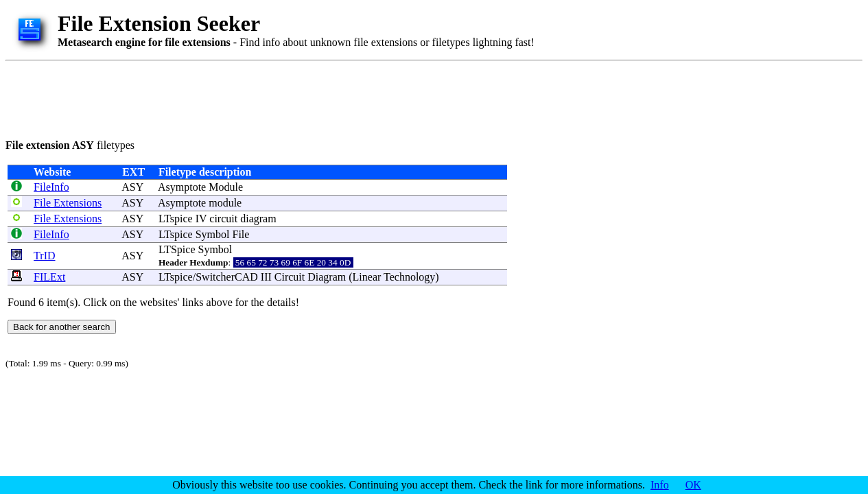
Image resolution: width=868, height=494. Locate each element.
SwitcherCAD (227, 277)
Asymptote (182, 187)
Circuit (290, 277)
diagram (258, 219)
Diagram (327, 277)
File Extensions (68, 203)
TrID (44, 256)
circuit (223, 219)
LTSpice (177, 249)
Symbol (213, 234)
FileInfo (51, 187)
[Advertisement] (255, 97)
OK (693, 485)
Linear (367, 277)
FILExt (49, 277)
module (225, 203)
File (241, 234)
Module (226, 187)
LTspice (176, 219)
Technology (409, 277)
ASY (132, 187)
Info (660, 485)
